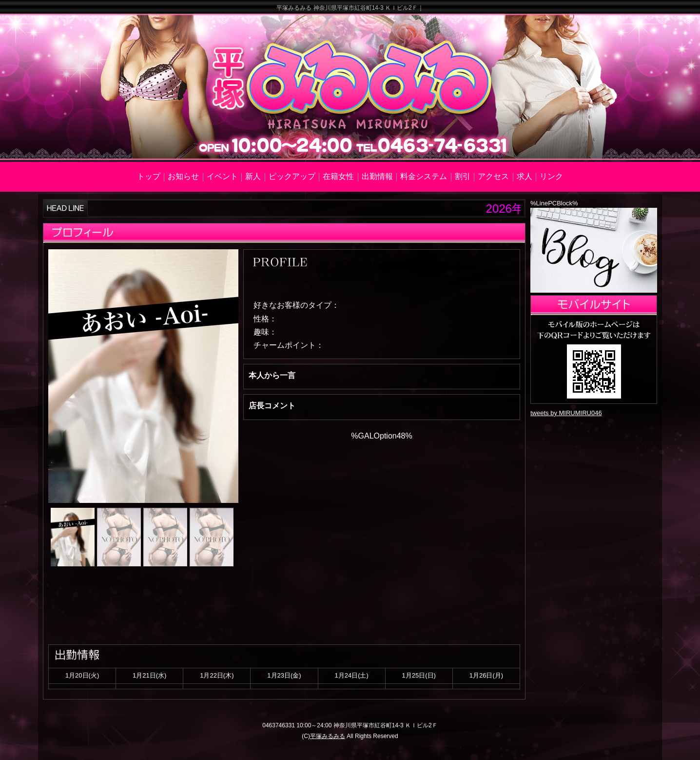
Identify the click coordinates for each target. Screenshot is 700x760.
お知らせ (183, 176)
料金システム (424, 176)
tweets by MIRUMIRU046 (566, 413)
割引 (463, 176)
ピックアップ (292, 176)
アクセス (493, 176)
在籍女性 (338, 176)
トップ (149, 176)
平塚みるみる (328, 736)
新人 (253, 176)
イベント (222, 176)
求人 (525, 176)
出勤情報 (377, 176)
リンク (551, 176)
